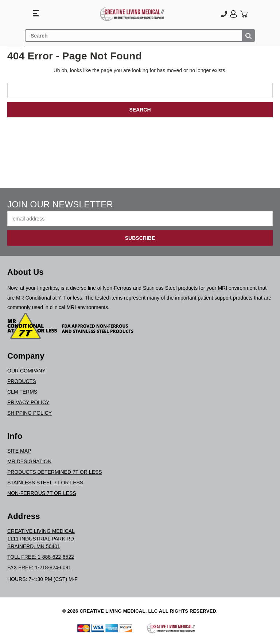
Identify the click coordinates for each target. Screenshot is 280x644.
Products (22, 381)
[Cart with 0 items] (244, 14)
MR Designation (29, 461)
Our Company (26, 371)
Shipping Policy (30, 413)
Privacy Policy (28, 402)
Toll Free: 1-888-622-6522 (41, 557)
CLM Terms (22, 392)
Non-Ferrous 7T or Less (42, 493)
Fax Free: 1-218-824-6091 (39, 567)
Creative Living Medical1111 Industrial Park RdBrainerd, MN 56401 (41, 539)
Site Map (19, 451)
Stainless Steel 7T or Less (45, 483)
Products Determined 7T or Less (55, 472)
